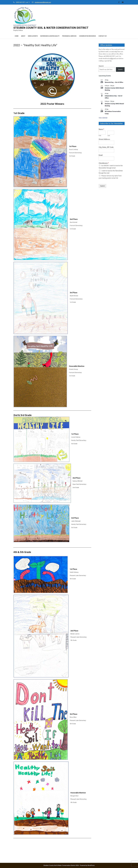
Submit (102, 186)
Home (17, 36)
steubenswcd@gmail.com (43, 2)
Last (109, 136)
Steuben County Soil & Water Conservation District (51, 28)
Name (101, 129)
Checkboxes (104, 163)
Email (101, 155)
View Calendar (103, 118)
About (23, 36)
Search (101, 66)
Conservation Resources (87, 36)
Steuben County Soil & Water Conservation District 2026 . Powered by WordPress (69, 865)
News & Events (33, 36)
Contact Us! (103, 36)
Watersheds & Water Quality (50, 36)
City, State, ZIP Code (106, 147)
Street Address (104, 139)
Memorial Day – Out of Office (114, 82)
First (100, 136)
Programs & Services (69, 36)
